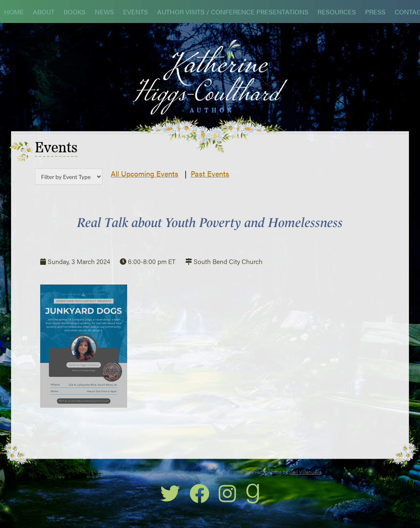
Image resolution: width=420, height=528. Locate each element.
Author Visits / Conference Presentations (233, 12)
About (44, 12)
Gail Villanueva (305, 472)
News (104, 12)
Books (75, 12)
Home (14, 12)
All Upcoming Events (145, 173)
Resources (337, 12)
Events (136, 12)
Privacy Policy (112, 472)
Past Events (210, 173)
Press (375, 12)
